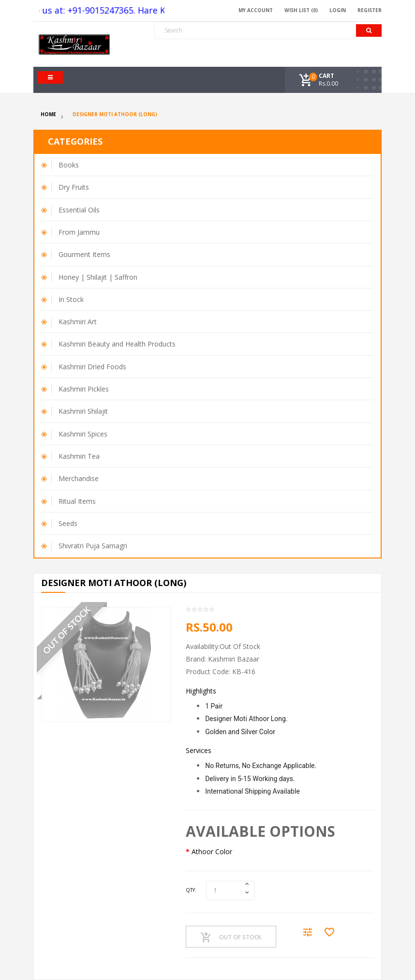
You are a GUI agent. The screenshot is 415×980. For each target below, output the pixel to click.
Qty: (191, 890)
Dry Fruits (74, 187)
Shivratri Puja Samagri (93, 546)
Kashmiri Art (78, 322)
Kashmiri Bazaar (234, 659)
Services (199, 750)
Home (48, 114)
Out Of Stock (231, 937)
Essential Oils (79, 210)
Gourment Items (84, 254)
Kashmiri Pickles (84, 389)
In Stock (71, 299)
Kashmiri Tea (79, 456)
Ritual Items (77, 501)
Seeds (68, 523)
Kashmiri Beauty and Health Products (117, 344)
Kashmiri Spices (83, 434)
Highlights (201, 691)
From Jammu (79, 232)
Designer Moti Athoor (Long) (115, 114)
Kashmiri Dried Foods (92, 367)
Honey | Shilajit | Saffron (98, 277)
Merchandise (79, 478)
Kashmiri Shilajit (83, 411)
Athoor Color (212, 852)
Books (69, 165)
